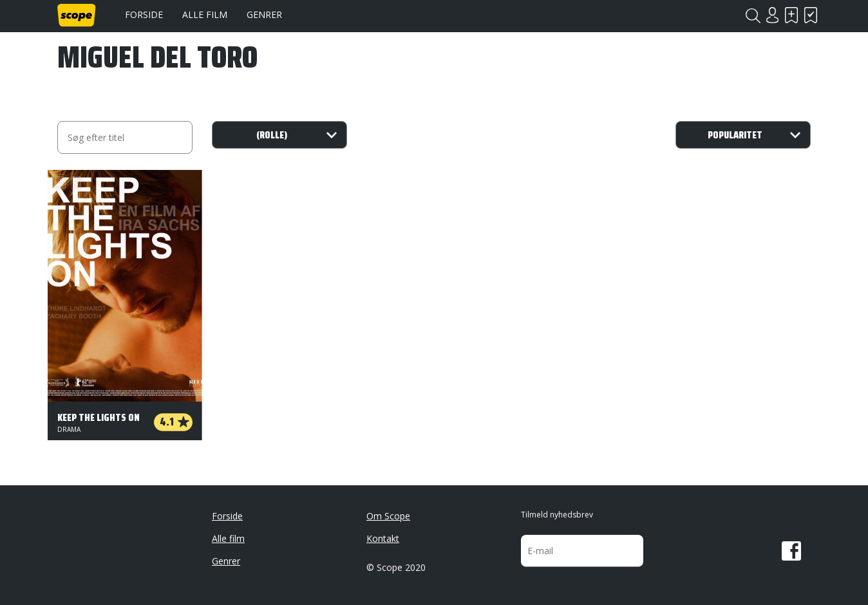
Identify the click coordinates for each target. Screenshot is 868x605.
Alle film (205, 14)
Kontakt (383, 538)
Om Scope (388, 516)
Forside (144, 14)
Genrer (264, 14)
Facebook (791, 551)
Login (772, 15)
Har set (811, 15)
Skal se (791, 15)
